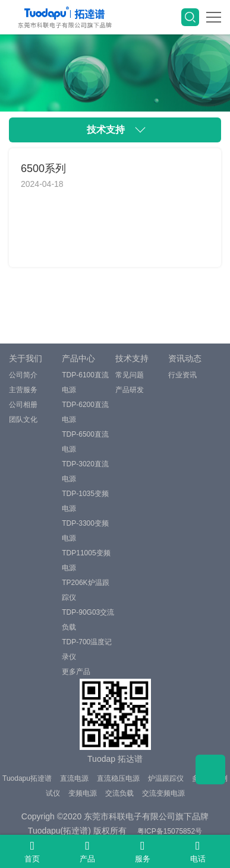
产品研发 (130, 390)
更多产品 (76, 672)
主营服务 (23, 390)
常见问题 (130, 375)
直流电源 (74, 778)
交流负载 (119, 793)
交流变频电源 (163, 793)
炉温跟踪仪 (166, 778)
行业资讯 (182, 375)
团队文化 (23, 419)
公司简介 (23, 375)
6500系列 (43, 168)
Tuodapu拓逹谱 (27, 778)
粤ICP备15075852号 (170, 831)
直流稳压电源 (118, 778)
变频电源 (83, 793)
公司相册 (23, 405)
